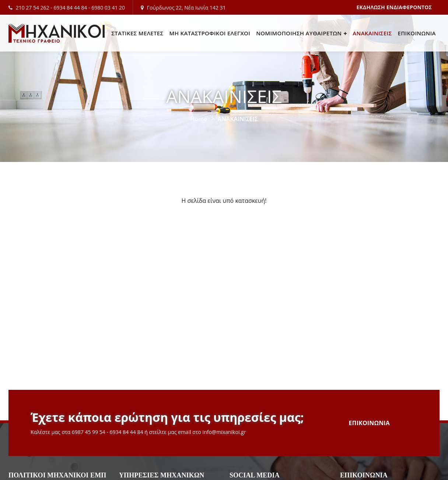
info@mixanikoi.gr (224, 432)
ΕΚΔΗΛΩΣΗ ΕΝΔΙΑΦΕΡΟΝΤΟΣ (394, 7)
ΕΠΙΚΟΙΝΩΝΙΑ (370, 423)
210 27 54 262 (33, 8)
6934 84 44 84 (70, 8)
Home (199, 119)
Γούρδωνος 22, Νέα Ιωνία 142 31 (186, 8)
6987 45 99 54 (89, 432)
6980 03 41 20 (108, 8)
